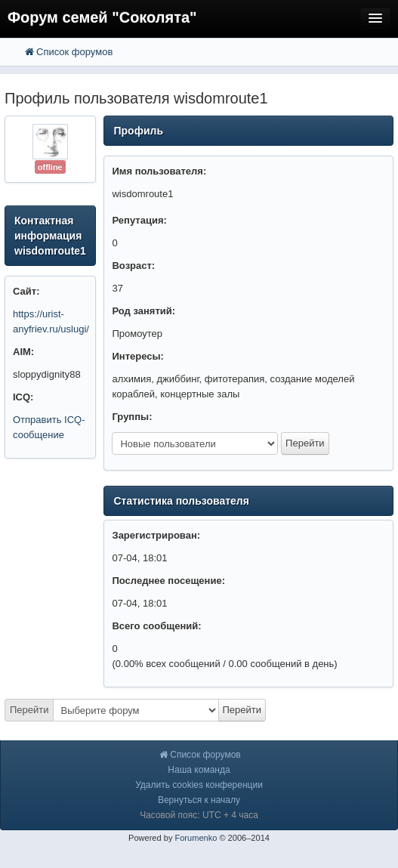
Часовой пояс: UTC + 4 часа (199, 815)
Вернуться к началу (199, 800)
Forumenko (196, 838)
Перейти (29, 710)
